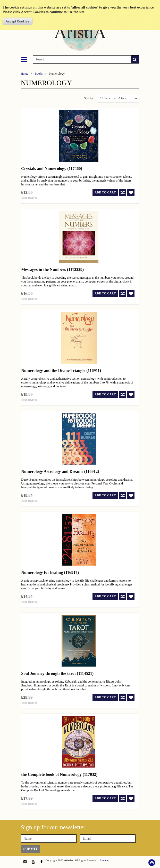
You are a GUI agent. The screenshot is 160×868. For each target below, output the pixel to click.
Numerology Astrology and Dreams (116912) (60, 471)
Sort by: (89, 98)
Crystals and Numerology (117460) (52, 169)
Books (39, 74)
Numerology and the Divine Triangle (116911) (61, 370)
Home (25, 74)
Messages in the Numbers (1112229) (52, 269)
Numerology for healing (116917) (50, 572)
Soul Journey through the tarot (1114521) (57, 673)
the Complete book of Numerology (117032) (59, 774)
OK (18, 21)
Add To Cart (105, 192)
